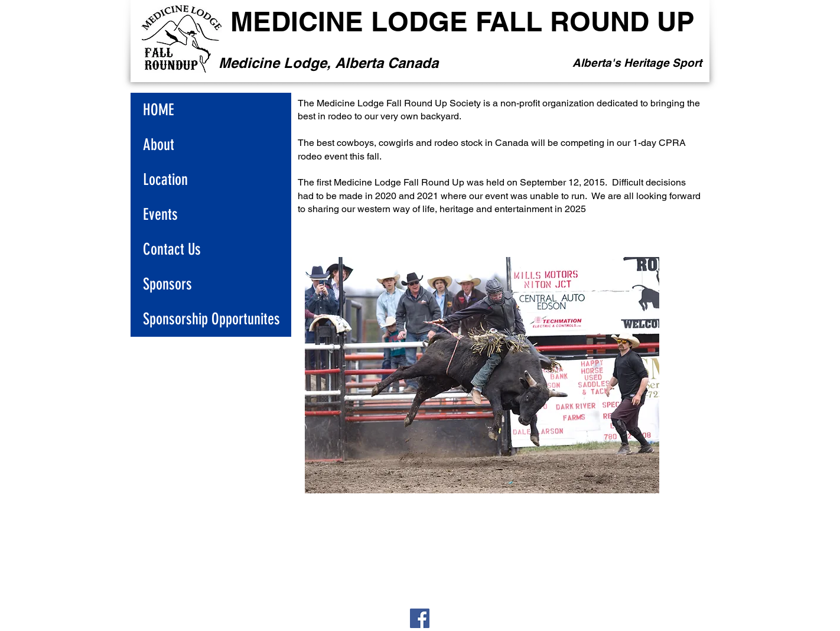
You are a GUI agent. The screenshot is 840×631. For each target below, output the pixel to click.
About (159, 145)
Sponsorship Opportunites (211, 319)
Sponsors (167, 284)
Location (165, 180)
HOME (159, 110)
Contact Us (172, 249)
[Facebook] (420, 618)
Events (160, 214)
